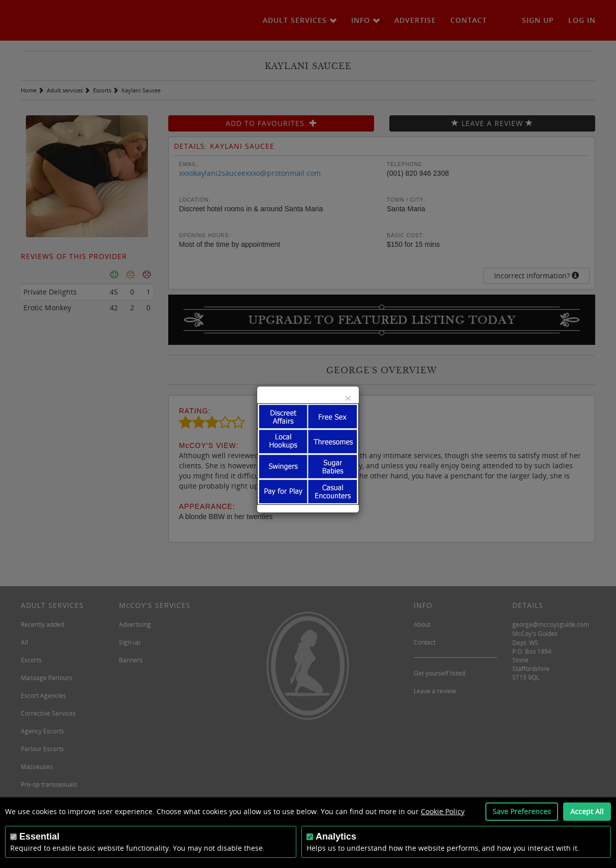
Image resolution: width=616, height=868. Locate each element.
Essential (39, 837)
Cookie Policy (443, 811)
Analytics (336, 837)
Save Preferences (522, 811)
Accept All (587, 811)
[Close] (348, 398)
